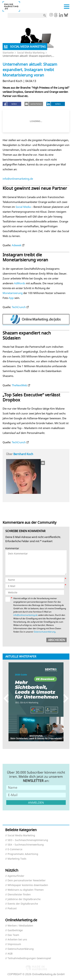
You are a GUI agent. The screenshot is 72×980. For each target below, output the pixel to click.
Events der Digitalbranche (23, 904)
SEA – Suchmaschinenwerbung (26, 845)
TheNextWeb (19, 385)
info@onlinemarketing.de (18, 179)
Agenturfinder (16, 876)
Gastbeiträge (15, 930)
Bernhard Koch (23, 454)
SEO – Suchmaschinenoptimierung (28, 840)
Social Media (23, 207)
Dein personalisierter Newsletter (27, 881)
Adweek (17, 245)
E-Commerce (15, 849)
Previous (8, 698)
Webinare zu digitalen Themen (26, 890)
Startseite (8, 53)
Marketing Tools (17, 859)
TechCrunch (19, 307)
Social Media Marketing (31, 53)
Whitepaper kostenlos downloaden (28, 885)
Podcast (12, 908)
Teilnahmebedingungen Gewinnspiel (29, 958)
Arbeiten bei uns (17, 940)
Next (64, 698)
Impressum (14, 944)
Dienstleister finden (19, 895)
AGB (10, 954)
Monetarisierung (13, 293)
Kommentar (12, 548)
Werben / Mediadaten (20, 926)
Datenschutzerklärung (45, 632)
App (11, 298)
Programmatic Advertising (23, 854)
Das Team (13, 935)
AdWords (20, 283)
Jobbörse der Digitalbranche (24, 899)
